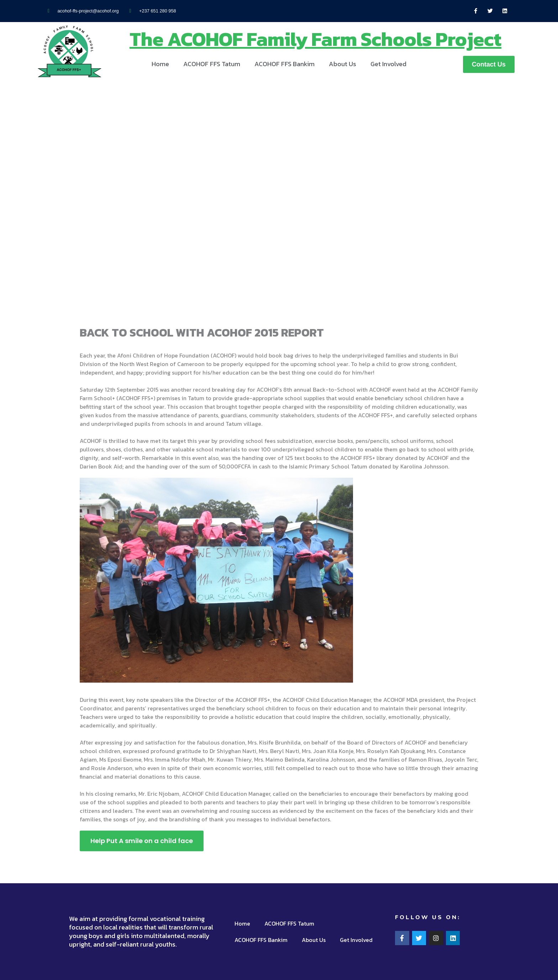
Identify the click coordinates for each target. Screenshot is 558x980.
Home (160, 64)
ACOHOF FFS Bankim (285, 64)
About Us (343, 64)
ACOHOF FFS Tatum (212, 64)
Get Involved (388, 64)
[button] (489, 64)
